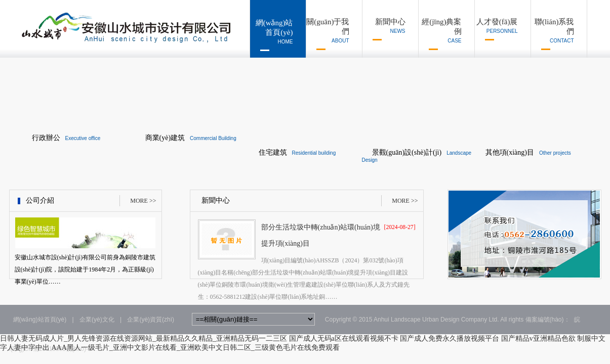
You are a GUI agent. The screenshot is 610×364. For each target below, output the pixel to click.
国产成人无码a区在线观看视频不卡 (344, 338)
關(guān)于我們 (328, 34)
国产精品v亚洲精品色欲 (538, 338)
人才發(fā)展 (496, 29)
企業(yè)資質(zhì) (151, 320)
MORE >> (143, 201)
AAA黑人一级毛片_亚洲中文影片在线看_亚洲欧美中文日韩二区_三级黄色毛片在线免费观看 (196, 348)
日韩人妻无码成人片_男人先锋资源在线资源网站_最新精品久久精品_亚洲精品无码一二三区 (144, 338)
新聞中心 (384, 29)
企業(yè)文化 (97, 320)
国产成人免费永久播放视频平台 (450, 338)
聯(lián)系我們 (553, 34)
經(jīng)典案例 (440, 34)
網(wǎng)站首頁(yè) (272, 35)
